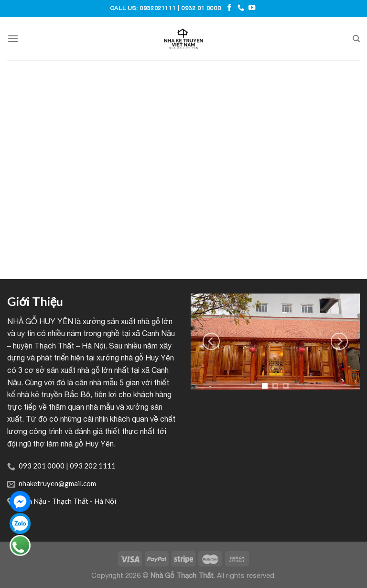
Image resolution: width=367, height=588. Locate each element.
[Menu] (13, 38)
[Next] (339, 341)
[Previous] (211, 341)
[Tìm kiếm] (356, 39)
